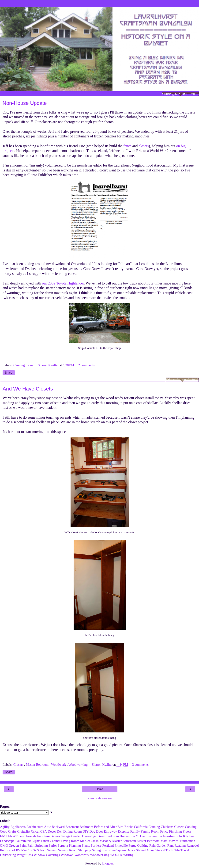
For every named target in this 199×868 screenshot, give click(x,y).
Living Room (70, 841)
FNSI (4, 836)
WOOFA (116, 855)
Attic (47, 827)
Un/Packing (8, 855)
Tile (177, 850)
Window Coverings (47, 855)
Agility (5, 827)
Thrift (169, 850)
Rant (31, 365)
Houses (125, 836)
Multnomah (187, 841)
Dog (92, 831)
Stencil (160, 850)
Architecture (35, 827)
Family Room (150, 831)
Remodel (193, 845)
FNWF (13, 836)
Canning (19, 365)
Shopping (85, 850)
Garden (76, 836)
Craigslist (24, 831)
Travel (185, 850)
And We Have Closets (28, 389)
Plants (86, 845)
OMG (4, 845)
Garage (66, 836)
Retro (4, 850)
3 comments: (141, 765)
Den (60, 831)
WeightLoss (25, 855)
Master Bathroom (124, 841)
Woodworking (79, 765)
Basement (72, 827)
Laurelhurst (23, 841)
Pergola (63, 845)
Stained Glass (145, 850)
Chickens (167, 827)
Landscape (7, 841)
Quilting (143, 845)
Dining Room (73, 831)
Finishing (175, 831)
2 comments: (87, 365)
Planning (75, 845)
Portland (108, 845)
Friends (31, 836)
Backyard (58, 827)
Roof (12, 850)
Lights (36, 841)
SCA (33, 850)
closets (144, 146)
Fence (164, 831)
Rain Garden (158, 845)
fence (127, 146)
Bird (120, 827)
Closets (19, 765)
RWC (25, 850)
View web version (100, 798)
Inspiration (155, 836)
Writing (128, 855)
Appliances (18, 827)
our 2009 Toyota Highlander (63, 283)
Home (99, 789)
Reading (180, 845)
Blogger (108, 863)
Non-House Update (25, 103)
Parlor (53, 845)
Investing (169, 836)
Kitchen (188, 836)
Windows (67, 855)
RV (18, 850)
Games (55, 836)
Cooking (191, 827)
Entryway (110, 831)
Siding (96, 850)
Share (9, 373)
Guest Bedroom (108, 836)
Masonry (105, 841)
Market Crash (89, 841)
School (42, 850)
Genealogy (89, 836)
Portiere (96, 845)
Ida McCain (139, 836)
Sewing (52, 850)
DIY (86, 831)
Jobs (179, 836)
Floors (187, 831)
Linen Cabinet (51, 841)
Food (22, 836)
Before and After (105, 827)
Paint (23, 845)
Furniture (43, 836)
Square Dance (126, 850)
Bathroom (86, 827)
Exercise (124, 831)
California (141, 827)
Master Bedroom (38, 765)
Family (135, 831)
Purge (132, 845)
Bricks (129, 827)
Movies (173, 841)
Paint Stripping (38, 845)
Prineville (121, 845)
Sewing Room (68, 850)
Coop (4, 831)
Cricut (35, 831)
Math (164, 841)
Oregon (14, 845)
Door (100, 831)
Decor (52, 831)
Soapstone (109, 850)
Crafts (12, 831)
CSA (44, 831)
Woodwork (59, 765)
